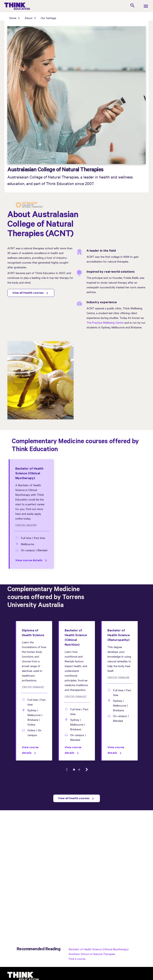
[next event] (87, 770)
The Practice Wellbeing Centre (105, 322)
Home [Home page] (13, 18)
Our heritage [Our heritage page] (48, 18)
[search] (133, 6)
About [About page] (29, 18)
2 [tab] (79, 770)
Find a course (77, 959)
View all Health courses (28, 293)
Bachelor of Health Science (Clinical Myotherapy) (99, 949)
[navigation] (146, 7)
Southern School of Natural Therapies (92, 954)
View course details (29, 561)
